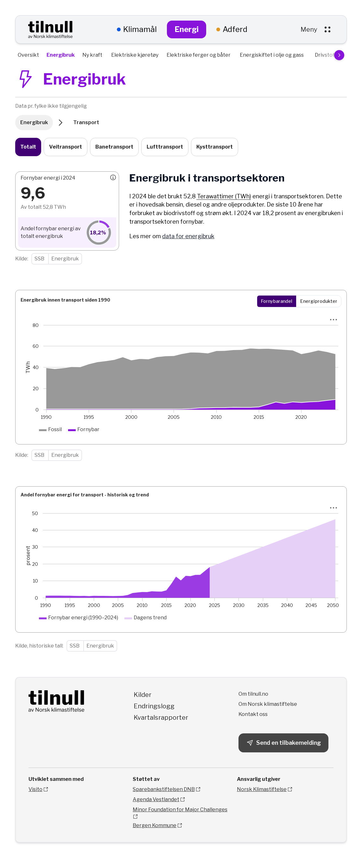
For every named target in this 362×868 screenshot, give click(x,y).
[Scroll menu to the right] (339, 55)
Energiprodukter (319, 301)
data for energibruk (188, 236)
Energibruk (34, 122)
